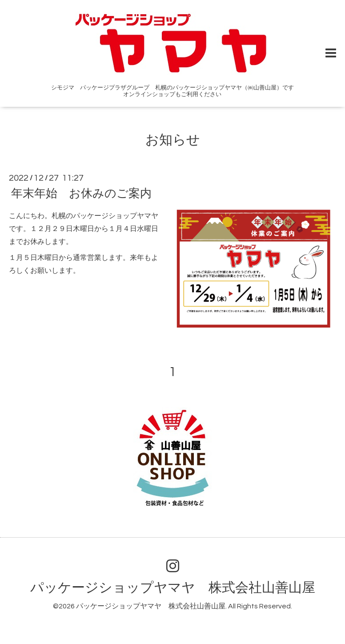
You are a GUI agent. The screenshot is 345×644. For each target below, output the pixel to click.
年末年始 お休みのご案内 (81, 194)
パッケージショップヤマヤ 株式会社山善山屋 (173, 588)
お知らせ (173, 140)
